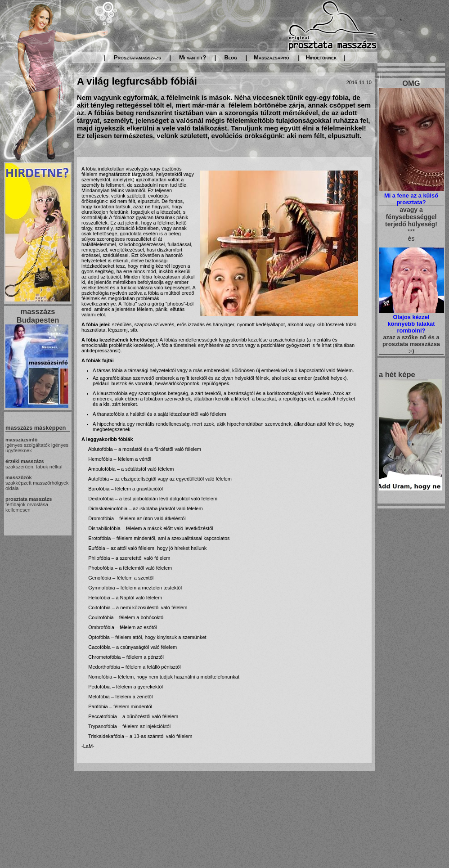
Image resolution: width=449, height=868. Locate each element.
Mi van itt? (193, 57)
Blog (231, 57)
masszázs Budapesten (38, 316)
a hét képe (397, 374)
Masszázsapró (272, 57)
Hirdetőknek (321, 57)
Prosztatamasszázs (137, 57)
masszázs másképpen (36, 428)
